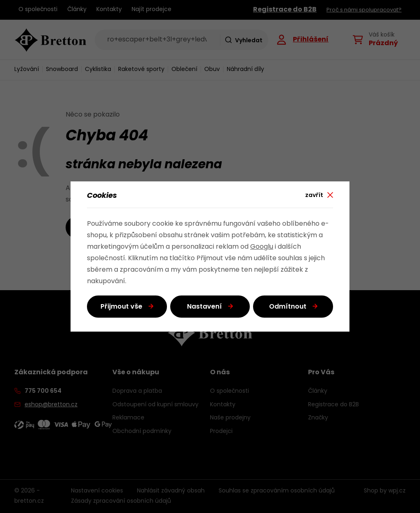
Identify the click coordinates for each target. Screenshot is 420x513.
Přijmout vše (121, 307)
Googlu (262, 247)
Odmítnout (288, 307)
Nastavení (204, 307)
